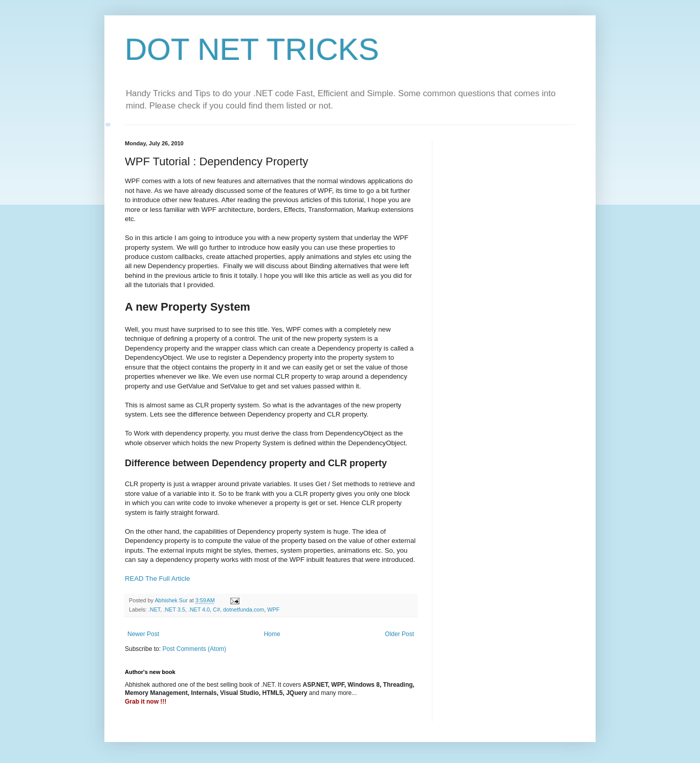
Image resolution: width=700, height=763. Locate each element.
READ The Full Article (157, 579)
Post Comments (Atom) (194, 649)
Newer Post (143, 634)
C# (216, 609)
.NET (154, 609)
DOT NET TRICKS (252, 49)
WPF (273, 609)
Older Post (399, 634)
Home (272, 634)
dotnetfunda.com (244, 609)
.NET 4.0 (199, 609)
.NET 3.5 (174, 609)
